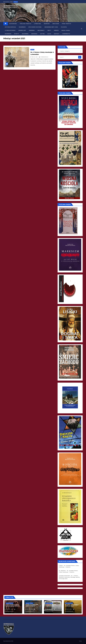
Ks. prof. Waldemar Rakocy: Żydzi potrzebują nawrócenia (13, 605)
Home (80, 641)
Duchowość (13, 24)
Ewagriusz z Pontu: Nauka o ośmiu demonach (72, 605)
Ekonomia (34, 34)
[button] (82, 29)
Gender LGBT (22, 30)
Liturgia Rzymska (10, 30)
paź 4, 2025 (69, 609)
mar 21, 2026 (10, 609)
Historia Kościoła (10, 27)
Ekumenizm (8, 34)
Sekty (49, 30)
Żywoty (17, 34)
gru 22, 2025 (50, 609)
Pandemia (32, 30)
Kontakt (57, 34)
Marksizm (47, 24)
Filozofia (64, 27)
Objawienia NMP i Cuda (51, 27)
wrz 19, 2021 (35, 57)
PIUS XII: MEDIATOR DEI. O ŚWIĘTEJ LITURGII (51, 605)
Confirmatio (66, 34)
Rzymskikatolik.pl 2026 (8, 641)
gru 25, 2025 (30, 609)
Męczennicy (41, 30)
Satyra (42, 34)
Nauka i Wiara (66, 30)
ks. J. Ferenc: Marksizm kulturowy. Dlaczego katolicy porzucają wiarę (69, 577)
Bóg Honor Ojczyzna (35, 27)
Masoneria (25, 34)
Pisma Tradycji (66, 24)
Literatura (37, 24)
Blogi (49, 34)
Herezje (56, 30)
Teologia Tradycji (25, 24)
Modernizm (22, 27)
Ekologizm (56, 24)
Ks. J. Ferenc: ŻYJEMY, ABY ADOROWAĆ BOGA (32, 605)
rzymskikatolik (44, 57)
